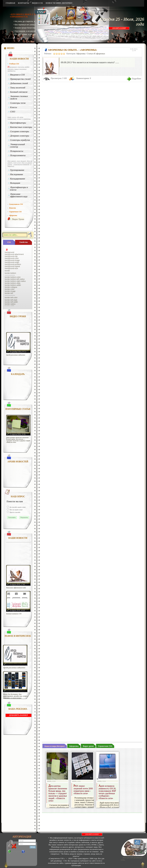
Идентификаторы (18, 123)
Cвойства (24, 242)
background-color (12, 258)
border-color (10, 289)
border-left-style (11, 300)
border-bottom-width (13, 285)
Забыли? (28, 852)
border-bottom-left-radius (15, 279)
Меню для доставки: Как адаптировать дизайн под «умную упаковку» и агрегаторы (16, 696)
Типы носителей (18, 88)
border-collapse (11, 287)
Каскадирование (18, 179)
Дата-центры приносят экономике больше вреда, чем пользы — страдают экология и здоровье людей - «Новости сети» (18, 440)
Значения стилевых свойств (19, 97)
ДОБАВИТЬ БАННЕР (119, 28)
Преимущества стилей (20, 79)
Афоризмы (81, 54)
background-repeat (12, 266)
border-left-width (11, 302)
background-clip (11, 256)
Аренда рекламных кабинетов (16, 355)
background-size (11, 268)
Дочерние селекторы (20, 136)
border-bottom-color (13, 277)
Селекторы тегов (18, 103)
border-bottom (10, 273)
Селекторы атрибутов (20, 140)
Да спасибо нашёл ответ (17, 507)
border (7, 271)
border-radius (10, 304)
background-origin (12, 262)
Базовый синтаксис (19, 92)
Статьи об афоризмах (96, 54)
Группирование (17, 170)
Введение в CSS (18, 75)
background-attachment (14, 254)
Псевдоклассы (17, 151)
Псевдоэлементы (18, 155)
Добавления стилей (19, 83)
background (9, 252)
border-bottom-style (13, 283)
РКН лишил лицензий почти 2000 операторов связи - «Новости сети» (83, 790)
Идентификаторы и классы (19, 188)
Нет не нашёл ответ (16, 510)
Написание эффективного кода (19, 195)
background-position (13, 264)
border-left (9, 293)
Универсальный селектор (17, 146)
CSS (9, 242)
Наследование (17, 174)
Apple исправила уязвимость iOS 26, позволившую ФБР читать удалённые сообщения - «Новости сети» (107, 792)
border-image (10, 291)
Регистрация (16, 852)
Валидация (15, 183)
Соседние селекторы (20, 131)
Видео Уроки (18, 219)
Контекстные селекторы (21, 127)
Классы (14, 107)
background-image (12, 260)
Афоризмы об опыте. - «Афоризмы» (72, 50)
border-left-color (11, 298)
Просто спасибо (15, 512)
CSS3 (13, 112)
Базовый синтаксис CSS (14, 614)
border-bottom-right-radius (15, 281)
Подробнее (136, 79)
